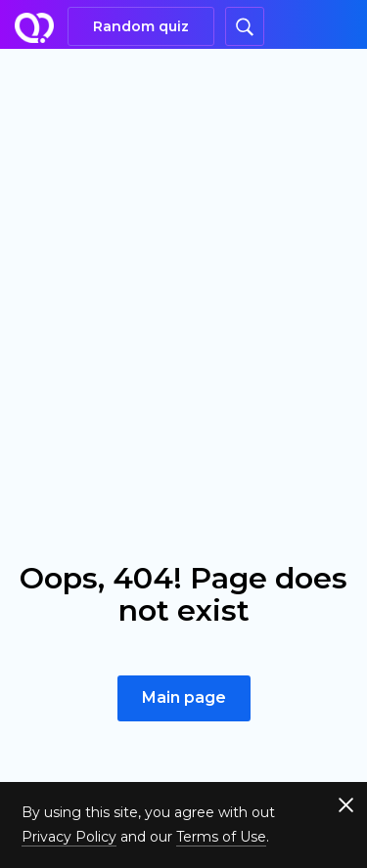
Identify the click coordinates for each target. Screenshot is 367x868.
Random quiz (141, 26)
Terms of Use (221, 837)
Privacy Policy (69, 837)
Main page (184, 697)
